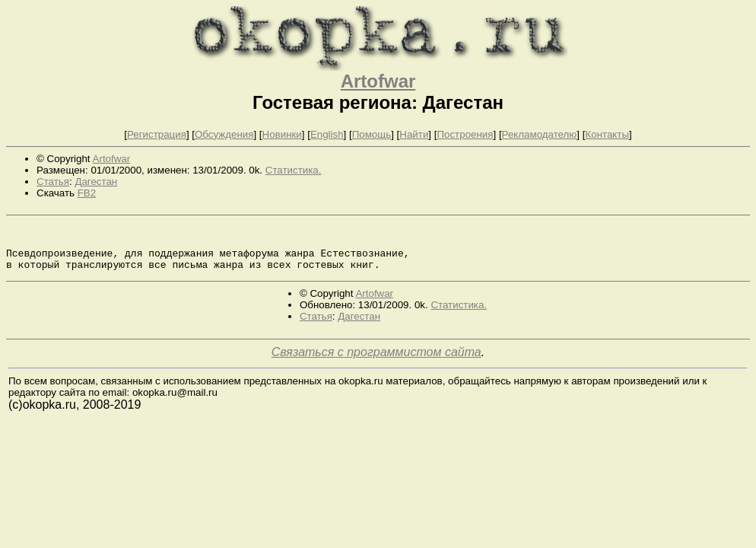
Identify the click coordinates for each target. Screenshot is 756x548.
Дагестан (96, 182)
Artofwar (378, 81)
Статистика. (294, 170)
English (327, 134)
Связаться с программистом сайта (376, 361)
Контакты (607, 134)
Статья (53, 182)
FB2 (87, 193)
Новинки (282, 134)
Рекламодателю (540, 134)
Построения (465, 134)
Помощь (372, 134)
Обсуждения (224, 134)
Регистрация (157, 134)
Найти (414, 134)
